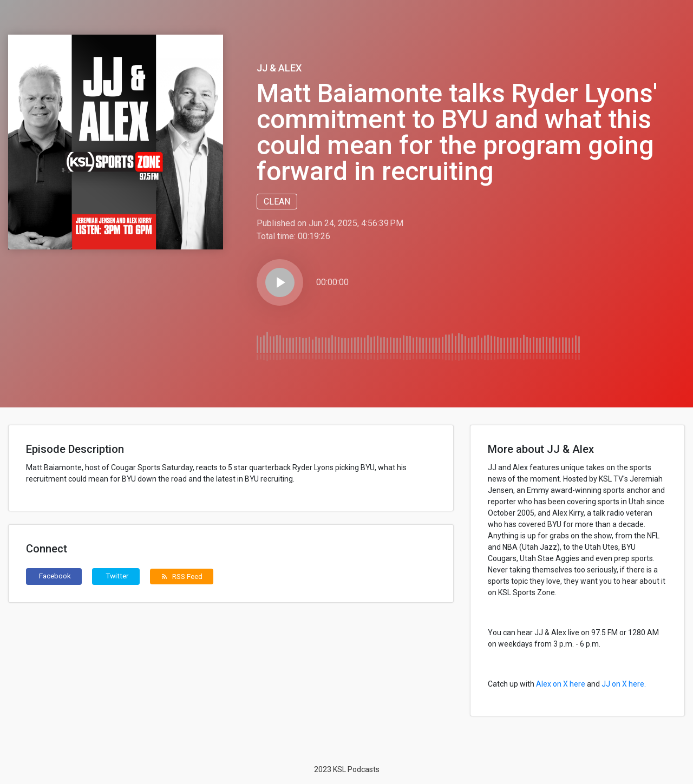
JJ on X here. (624, 684)
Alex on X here (561, 684)
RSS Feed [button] (182, 576)
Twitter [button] (117, 576)
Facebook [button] (55, 576)
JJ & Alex (279, 68)
